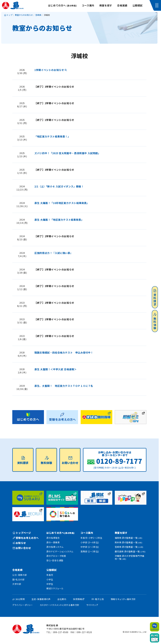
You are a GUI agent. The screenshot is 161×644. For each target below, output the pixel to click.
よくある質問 (19, 599)
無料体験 (155, 321)
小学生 (50, 579)
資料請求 (155, 298)
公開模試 (137, 5)
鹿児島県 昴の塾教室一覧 (130, 551)
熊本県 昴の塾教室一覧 (129, 542)
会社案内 (62, 599)
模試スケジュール (55, 588)
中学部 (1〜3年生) (90, 547)
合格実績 (122, 5)
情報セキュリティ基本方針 (123, 599)
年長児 (50, 575)
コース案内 (88, 5)
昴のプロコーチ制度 (56, 556)
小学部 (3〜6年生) (90, 542)
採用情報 (78, 599)
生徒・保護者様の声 (41, 599)
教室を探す (106, 5)
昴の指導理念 (53, 538)
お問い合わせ (70, 460)
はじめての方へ (62, 5)
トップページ (22, 533)
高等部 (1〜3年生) (90, 551)
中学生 (50, 584)
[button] (157, 5)
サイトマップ (92, 605)
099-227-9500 (61, 632)
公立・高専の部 (20, 575)
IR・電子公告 (98, 599)
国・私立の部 (18, 579)
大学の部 (17, 584)
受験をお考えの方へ (26, 538)
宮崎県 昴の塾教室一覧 (129, 547)
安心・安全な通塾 (55, 560)
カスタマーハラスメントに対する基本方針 (60, 605)
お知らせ (19, 543)
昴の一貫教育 (53, 542)
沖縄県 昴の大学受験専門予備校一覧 (130, 557)
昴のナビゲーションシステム (60, 551)
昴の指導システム (55, 547)
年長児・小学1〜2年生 (91, 538)
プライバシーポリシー (23, 605)
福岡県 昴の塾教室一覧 (129, 538)
